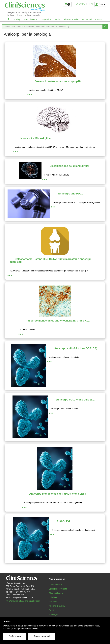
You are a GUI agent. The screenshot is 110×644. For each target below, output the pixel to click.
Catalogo (17, 19)
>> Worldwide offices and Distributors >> (24, 601)
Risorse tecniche (71, 19)
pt (89, 4)
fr (74, 4)
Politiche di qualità (57, 606)
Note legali (53, 614)
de (84, 4)
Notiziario (53, 602)
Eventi (51, 610)
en (77, 4)
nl (92, 4)
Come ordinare (55, 585)
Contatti (99, 19)
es (80, 4)
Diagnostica (46, 19)
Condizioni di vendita (58, 589)
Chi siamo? (54, 597)
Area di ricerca (31, 19)
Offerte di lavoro (56, 593)
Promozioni (87, 19)
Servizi (57, 19)
